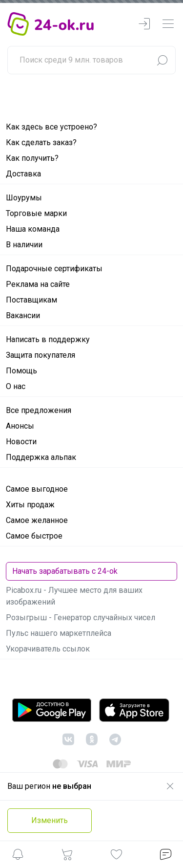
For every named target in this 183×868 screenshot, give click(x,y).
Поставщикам (31, 300)
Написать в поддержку (48, 339)
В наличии (24, 245)
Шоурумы (24, 198)
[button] (18, 856)
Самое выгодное (37, 489)
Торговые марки (36, 213)
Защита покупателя (41, 355)
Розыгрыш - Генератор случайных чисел (81, 618)
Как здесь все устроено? (51, 127)
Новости (21, 442)
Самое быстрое (34, 536)
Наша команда (33, 229)
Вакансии (23, 315)
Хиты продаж (30, 505)
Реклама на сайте (38, 284)
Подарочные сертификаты (54, 269)
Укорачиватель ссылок (48, 649)
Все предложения (39, 410)
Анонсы (20, 426)
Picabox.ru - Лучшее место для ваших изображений (74, 596)
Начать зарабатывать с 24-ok (65, 571)
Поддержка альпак (41, 457)
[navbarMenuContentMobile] (168, 24)
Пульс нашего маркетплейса (59, 633)
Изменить (50, 820)
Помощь (21, 371)
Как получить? (32, 158)
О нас (16, 386)
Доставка (23, 174)
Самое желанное (37, 520)
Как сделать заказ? (41, 142)
